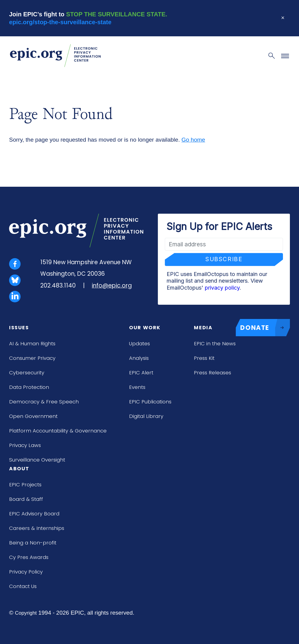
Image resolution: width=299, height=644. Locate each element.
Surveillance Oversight (37, 460)
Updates (140, 343)
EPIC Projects (25, 485)
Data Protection (29, 387)
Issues (19, 328)
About (19, 469)
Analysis (139, 358)
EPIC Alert (141, 373)
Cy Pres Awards (29, 557)
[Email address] (224, 244)
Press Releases (213, 373)
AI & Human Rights (32, 343)
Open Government (33, 416)
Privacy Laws (25, 445)
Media (203, 328)
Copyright (26, 613)
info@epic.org (112, 286)
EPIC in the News (215, 343)
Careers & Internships (37, 528)
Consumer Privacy (32, 358)
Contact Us (23, 586)
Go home (193, 140)
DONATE (265, 328)
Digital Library (146, 416)
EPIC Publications (150, 402)
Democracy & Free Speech (44, 402)
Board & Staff (26, 499)
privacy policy (222, 288)
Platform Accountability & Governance (58, 431)
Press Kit (204, 358)
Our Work (145, 328)
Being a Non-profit (33, 543)
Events (137, 387)
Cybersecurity (27, 373)
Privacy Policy (26, 572)
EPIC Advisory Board (34, 514)
